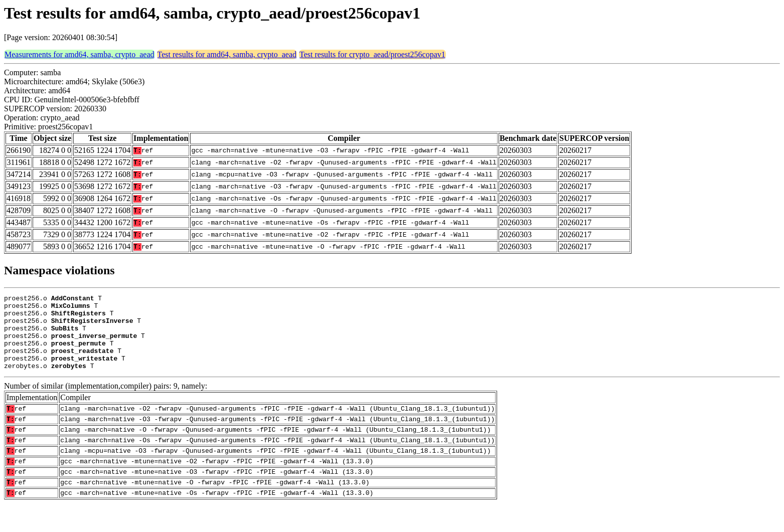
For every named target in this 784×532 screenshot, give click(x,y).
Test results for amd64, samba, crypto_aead (227, 54)
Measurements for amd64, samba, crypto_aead (80, 54)
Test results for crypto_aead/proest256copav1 (372, 54)
